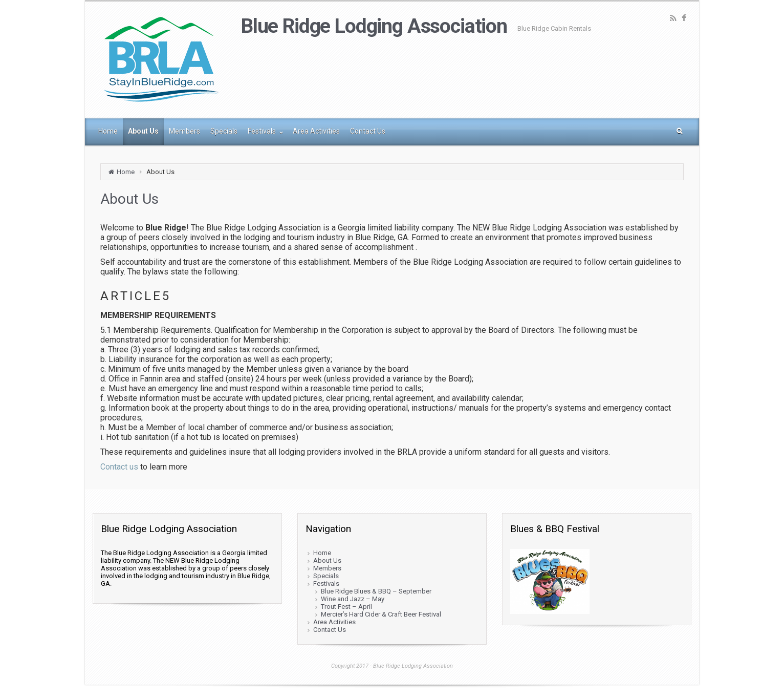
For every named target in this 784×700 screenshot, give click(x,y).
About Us (327, 560)
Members (327, 568)
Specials (326, 576)
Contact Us (330, 630)
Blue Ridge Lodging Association (374, 26)
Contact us (119, 467)
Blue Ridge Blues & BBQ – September (376, 591)
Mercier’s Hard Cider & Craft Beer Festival (381, 614)
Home (126, 172)
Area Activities (334, 622)
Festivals (326, 584)
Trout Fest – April (346, 607)
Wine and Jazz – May (353, 599)
